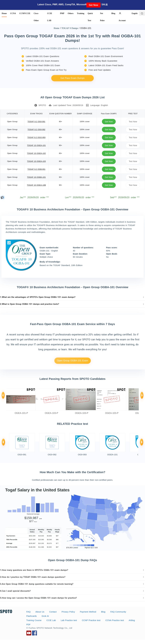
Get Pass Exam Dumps (72, 78)
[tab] (72, 297)
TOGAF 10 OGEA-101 (36, 145)
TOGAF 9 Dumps (70, 28)
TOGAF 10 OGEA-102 (36, 153)
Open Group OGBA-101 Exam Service (72, 362)
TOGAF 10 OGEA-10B (36, 185)
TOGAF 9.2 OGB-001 (36, 169)
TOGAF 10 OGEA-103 (36, 161)
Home (56, 28)
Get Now (93, 5)
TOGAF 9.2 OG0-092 (36, 129)
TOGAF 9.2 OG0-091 (36, 122)
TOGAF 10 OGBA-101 (36, 177)
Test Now (133, 122)
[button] (72, 297)
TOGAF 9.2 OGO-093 (36, 137)
